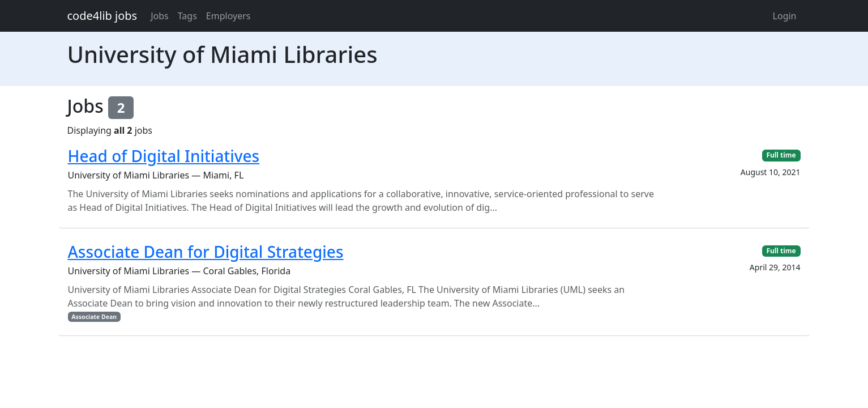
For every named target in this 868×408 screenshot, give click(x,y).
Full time (781, 155)
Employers (228, 16)
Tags (187, 16)
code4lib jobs (102, 16)
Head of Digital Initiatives (164, 156)
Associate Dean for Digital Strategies (206, 252)
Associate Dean (94, 317)
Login (785, 16)
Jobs (160, 16)
